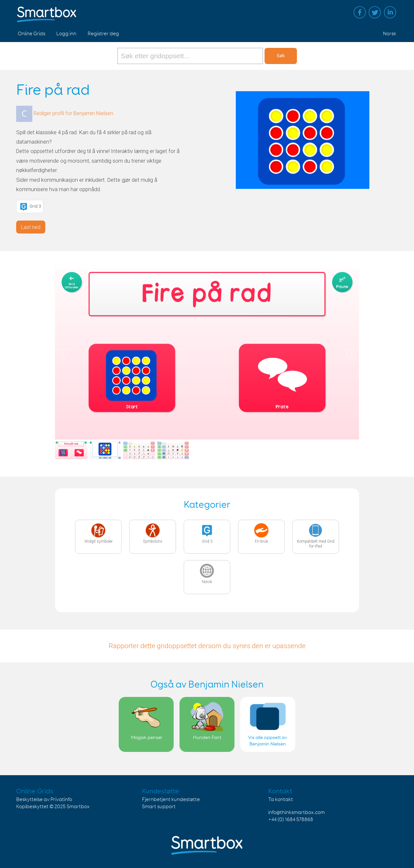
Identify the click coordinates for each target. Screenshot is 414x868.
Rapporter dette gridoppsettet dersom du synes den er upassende (207, 646)
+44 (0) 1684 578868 (291, 820)
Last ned (31, 227)
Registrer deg (103, 34)
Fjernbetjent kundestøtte (171, 800)
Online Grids (32, 34)
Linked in (390, 12)
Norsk (390, 34)
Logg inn (66, 34)
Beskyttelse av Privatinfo (44, 800)
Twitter (375, 12)
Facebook (360, 12)
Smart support (159, 807)
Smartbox (78, 807)
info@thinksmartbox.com (296, 813)
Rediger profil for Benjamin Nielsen (73, 113)
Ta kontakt (281, 800)
